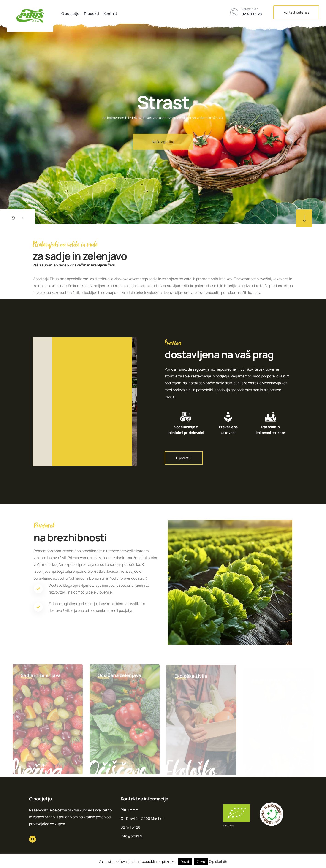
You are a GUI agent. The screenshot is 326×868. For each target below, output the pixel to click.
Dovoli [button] (185, 862)
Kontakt (110, 14)
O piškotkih (218, 861)
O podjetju (70, 14)
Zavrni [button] (201, 862)
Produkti (91, 14)
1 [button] (13, 218)
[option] (163, 112)
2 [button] (22, 218)
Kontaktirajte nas (296, 12)
